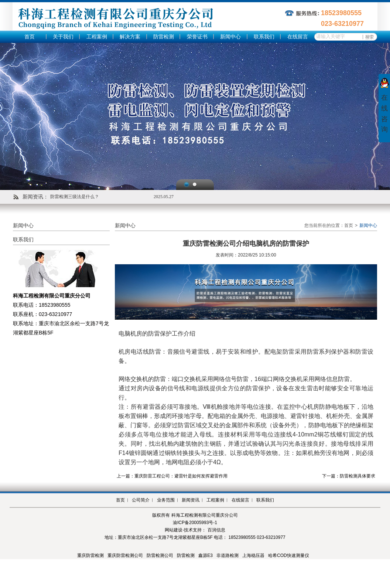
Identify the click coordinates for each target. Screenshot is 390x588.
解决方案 (130, 37)
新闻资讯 (191, 500)
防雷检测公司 (160, 555)
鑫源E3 (206, 555)
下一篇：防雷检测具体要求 (349, 476)
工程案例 (97, 37)
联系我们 (264, 37)
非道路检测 (227, 555)
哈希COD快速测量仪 (289, 555)
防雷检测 (164, 37)
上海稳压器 (253, 555)
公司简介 (141, 500)
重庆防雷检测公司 (125, 555)
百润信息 (216, 530)
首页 (30, 37)
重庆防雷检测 (90, 555)
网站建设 (174, 530)
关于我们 (63, 37)
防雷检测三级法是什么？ (75, 197)
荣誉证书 (197, 37)
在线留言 (298, 37)
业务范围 (166, 500)
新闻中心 (230, 37)
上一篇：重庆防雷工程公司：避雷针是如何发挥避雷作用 (172, 476)
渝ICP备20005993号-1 (195, 523)
